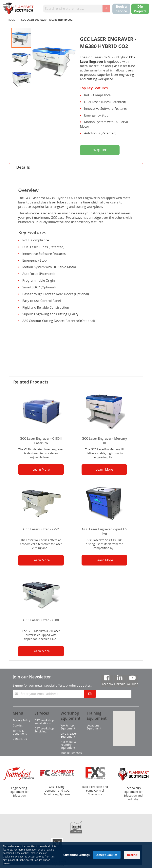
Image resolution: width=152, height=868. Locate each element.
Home (11, 20)
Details (23, 167)
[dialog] (76, 855)
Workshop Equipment (68, 727)
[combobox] (73, 9)
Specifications (30, 343)
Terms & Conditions (20, 732)
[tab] (76, 167)
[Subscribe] (90, 694)
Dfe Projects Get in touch (140, 13)
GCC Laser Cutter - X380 (41, 620)
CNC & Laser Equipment (69, 735)
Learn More (41, 469)
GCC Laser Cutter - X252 (41, 529)
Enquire (100, 150)
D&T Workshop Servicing (44, 730)
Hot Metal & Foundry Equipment (68, 745)
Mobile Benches (71, 753)
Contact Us (20, 739)
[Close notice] (137, 855)
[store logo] (19, 8)
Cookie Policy (10, 856)
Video (22, 367)
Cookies (18, 725)
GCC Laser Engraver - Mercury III (104, 441)
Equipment (27, 351)
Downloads (27, 359)
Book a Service (121, 9)
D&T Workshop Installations (44, 722)
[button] (40, 60)
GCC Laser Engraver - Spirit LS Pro (104, 531)
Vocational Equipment (94, 727)
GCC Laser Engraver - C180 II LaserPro (41, 441)
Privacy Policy (21, 720)
